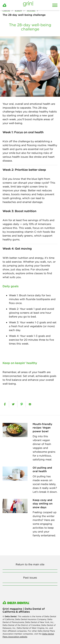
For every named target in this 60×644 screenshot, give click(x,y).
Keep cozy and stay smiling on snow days (43, 504)
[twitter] (13, 404)
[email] (30, 404)
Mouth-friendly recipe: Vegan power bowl (42, 428)
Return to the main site (30, 564)
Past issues (30, 578)
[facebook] (5, 404)
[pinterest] (22, 404)
